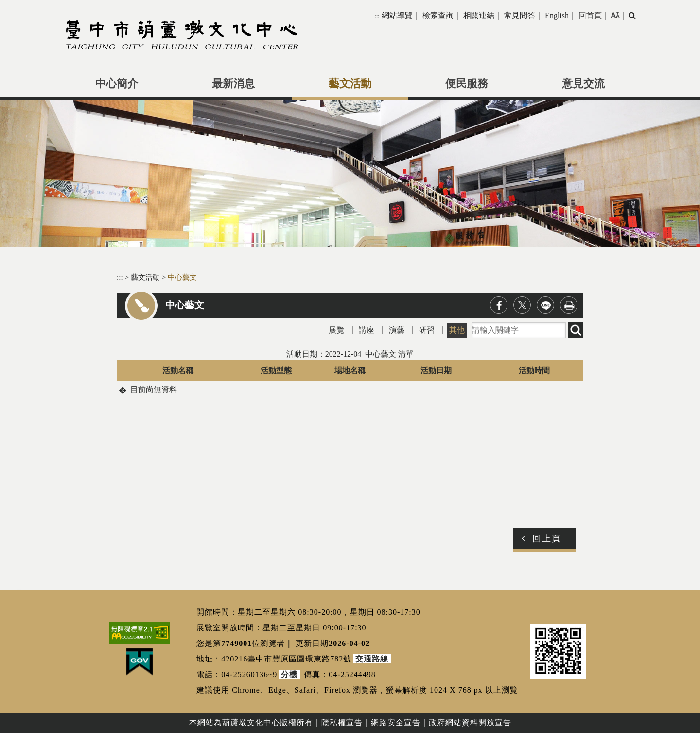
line (545, 305)
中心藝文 (182, 277)
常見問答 (520, 15)
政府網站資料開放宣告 (470, 723)
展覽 (336, 330)
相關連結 (479, 15)
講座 (367, 330)
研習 (427, 330)
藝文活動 (350, 84)
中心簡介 (117, 84)
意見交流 (583, 84)
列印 (569, 305)
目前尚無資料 (154, 389)
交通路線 (372, 659)
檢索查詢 (438, 15)
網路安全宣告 (396, 723)
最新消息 (233, 84)
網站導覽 (397, 15)
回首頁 (590, 15)
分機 (289, 674)
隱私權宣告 (342, 723)
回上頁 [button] (547, 538)
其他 (457, 330)
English (557, 15)
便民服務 (467, 84)
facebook (499, 305)
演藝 (397, 330)
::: (377, 16)
